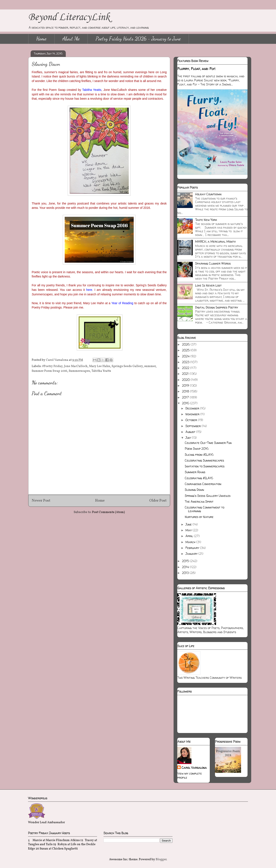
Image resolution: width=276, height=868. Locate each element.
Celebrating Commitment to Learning (205, 509)
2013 (186, 573)
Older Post (158, 501)
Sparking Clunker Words (213, 263)
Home (41, 39)
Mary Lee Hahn (100, 366)
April (190, 536)
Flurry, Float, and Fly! (196, 69)
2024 (186, 356)
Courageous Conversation (203, 484)
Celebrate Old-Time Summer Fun (208, 443)
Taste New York (206, 220)
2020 (186, 380)
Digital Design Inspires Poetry (217, 307)
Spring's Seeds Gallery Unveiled (208, 496)
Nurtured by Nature (199, 517)
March (191, 542)
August (191, 432)
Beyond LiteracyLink (69, 17)
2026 (186, 344)
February (193, 548)
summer (150, 366)
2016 (186, 403)
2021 (186, 374)
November (193, 414)
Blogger (161, 859)
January (192, 554)
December (193, 408)
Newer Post (41, 501)
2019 (186, 385)
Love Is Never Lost (208, 285)
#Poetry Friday (52, 366)
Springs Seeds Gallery (127, 366)
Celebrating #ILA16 (199, 478)
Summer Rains (195, 472)
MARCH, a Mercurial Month (215, 241)
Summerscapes (79, 371)
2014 (186, 567)
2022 (186, 368)
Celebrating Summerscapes (204, 460)
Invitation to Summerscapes (205, 466)
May (189, 530)
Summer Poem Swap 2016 (49, 371)
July (189, 438)
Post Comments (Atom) (108, 512)
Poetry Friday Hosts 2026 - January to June (138, 39)
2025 (186, 350)
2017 (186, 397)
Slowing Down (194, 490)
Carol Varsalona (194, 768)
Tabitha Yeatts (101, 371)
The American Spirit (199, 501)
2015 (186, 561)
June (189, 524)
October (192, 420)
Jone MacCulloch (76, 366)
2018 (186, 391)
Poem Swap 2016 (197, 449)
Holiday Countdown (208, 194)
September (194, 426)
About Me (71, 39)
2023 (186, 362)
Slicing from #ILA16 (199, 455)
